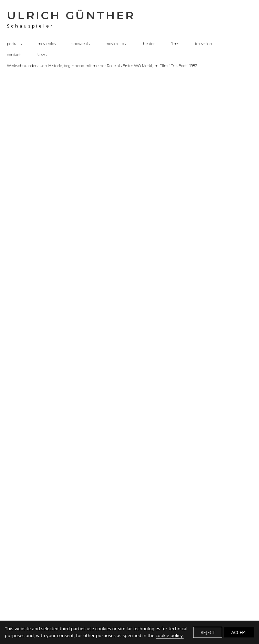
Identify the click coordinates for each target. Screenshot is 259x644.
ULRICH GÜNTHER (71, 19)
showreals (81, 44)
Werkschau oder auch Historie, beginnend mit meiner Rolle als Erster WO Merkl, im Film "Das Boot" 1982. (102, 66)
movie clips (116, 44)
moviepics (47, 44)
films (175, 44)
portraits (14, 44)
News (42, 55)
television (204, 44)
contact (14, 55)
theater (148, 44)
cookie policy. (170, 635)
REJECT (208, 632)
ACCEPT (239, 632)
